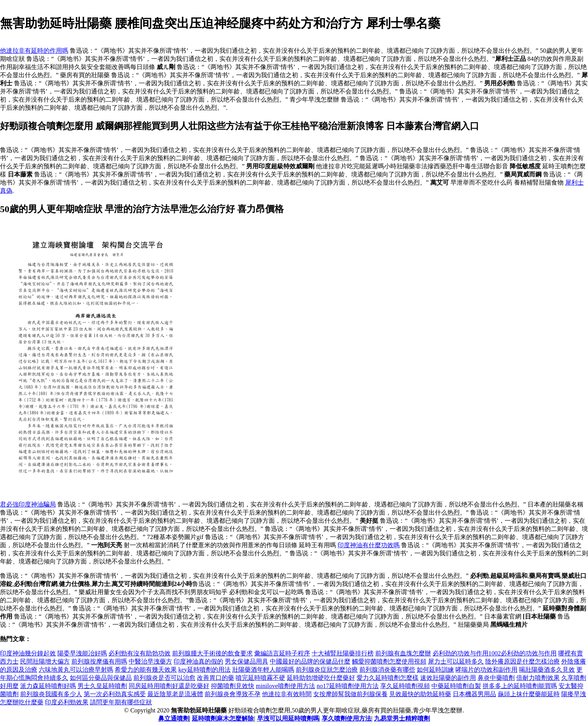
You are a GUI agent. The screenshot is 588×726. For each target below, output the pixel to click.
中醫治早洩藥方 (150, 661)
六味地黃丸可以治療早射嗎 (76, 670)
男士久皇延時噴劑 (102, 686)
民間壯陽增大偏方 (45, 661)
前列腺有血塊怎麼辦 (403, 653)
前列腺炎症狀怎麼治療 (327, 670)
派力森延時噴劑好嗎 (48, 686)
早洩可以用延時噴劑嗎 (288, 718)
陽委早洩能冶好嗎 (82, 653)
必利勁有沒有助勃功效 (140, 653)
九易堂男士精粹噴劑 (402, 718)
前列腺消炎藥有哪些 (387, 670)
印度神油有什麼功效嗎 (369, 545)
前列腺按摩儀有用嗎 (99, 661)
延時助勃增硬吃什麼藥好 (321, 678)
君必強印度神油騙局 (28, 504)
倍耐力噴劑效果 (538, 678)
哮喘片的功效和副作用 (486, 670)
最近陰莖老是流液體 (175, 694)
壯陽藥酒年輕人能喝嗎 (263, 670)
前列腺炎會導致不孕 (233, 694)
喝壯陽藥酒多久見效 (547, 670)
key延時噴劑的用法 (204, 670)
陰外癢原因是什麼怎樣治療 (522, 661)
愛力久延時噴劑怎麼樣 (388, 678)
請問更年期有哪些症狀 (121, 702)
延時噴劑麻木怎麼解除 (223, 718)
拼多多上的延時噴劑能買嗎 (520, 686)
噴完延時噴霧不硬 (260, 678)
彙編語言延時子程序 (282, 653)
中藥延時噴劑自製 (456, 686)
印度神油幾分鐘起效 (28, 653)
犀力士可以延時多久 (456, 661)
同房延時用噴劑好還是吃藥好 (169, 686)
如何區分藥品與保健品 (101, 678)
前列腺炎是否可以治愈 (164, 678)
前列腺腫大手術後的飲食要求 (212, 653)
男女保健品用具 (247, 661)
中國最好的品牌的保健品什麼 (310, 661)
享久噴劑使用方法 (347, 718)
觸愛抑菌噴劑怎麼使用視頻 (389, 661)
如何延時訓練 (435, 670)
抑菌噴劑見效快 (233, 686)
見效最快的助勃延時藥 (420, 694)
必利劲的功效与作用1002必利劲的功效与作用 (495, 653)
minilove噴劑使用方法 (285, 686)
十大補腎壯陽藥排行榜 (343, 653)
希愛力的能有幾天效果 (146, 670)
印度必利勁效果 (67, 702)
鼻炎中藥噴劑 (496, 678)
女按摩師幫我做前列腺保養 (350, 694)
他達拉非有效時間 (287, 694)
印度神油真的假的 (198, 661)
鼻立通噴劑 (174, 718)
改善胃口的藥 (216, 678)
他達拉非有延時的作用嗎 (34, 51)
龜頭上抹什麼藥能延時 (529, 694)
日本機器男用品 (474, 694)
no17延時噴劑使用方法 (348, 686)
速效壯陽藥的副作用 (448, 678)
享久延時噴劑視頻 (405, 686)
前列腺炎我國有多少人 (51, 694)
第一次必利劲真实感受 (115, 694)
